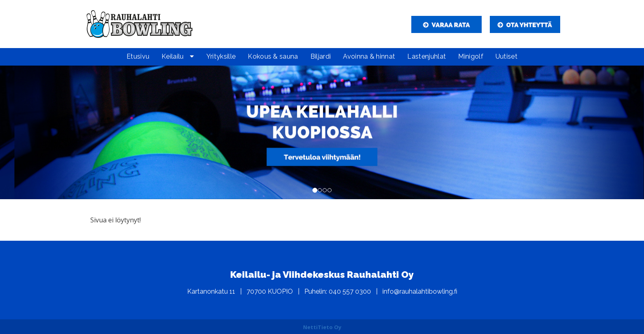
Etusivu (138, 56)
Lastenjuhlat (427, 56)
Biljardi (321, 56)
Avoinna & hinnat (369, 56)
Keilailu (173, 56)
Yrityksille (221, 56)
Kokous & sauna (273, 56)
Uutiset (506, 56)
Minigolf (471, 56)
